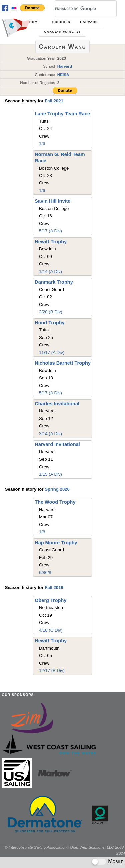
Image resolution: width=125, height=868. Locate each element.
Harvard (89, 22)
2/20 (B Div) (51, 312)
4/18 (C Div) (51, 630)
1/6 (42, 144)
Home (35, 22)
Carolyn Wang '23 (63, 32)
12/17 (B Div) (52, 671)
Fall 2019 (54, 588)
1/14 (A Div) (50, 271)
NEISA (63, 75)
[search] (78, 9)
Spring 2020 (57, 489)
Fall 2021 (54, 101)
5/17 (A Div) (50, 231)
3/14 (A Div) (50, 434)
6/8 (42, 572)
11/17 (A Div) (52, 353)
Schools (61, 22)
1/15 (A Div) (50, 474)
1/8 (42, 532)
